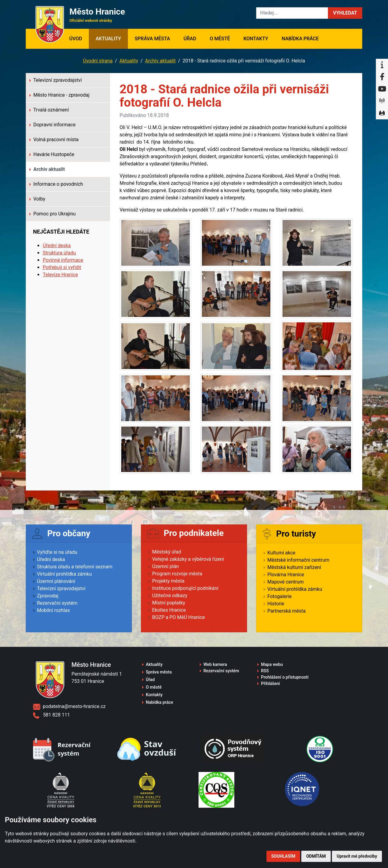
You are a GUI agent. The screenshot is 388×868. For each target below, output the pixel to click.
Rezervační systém (57, 603)
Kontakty (256, 39)
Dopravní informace (52, 125)
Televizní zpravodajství (56, 80)
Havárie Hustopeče (52, 154)
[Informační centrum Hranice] (382, 65)
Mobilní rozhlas (54, 610)
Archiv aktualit (160, 61)
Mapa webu (272, 664)
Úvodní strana (98, 61)
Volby (37, 199)
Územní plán (166, 566)
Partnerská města (286, 611)
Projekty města (168, 581)
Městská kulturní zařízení (294, 567)
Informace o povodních (56, 184)
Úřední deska (57, 246)
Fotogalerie (279, 596)
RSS (265, 671)
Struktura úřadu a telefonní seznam (75, 567)
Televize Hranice (60, 275)
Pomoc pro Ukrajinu (53, 214)
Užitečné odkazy (170, 595)
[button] (345, 13)
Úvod (79, 38)
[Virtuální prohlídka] (382, 113)
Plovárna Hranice (286, 575)
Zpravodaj (48, 596)
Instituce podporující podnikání (185, 588)
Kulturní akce (281, 553)
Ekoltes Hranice (169, 610)
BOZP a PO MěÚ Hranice (179, 617)
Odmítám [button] (316, 856)
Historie (276, 604)
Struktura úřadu (59, 253)
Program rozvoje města (177, 574)
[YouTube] (382, 89)
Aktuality (108, 39)
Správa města (152, 39)
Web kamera (215, 664)
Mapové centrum (286, 582)
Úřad (190, 39)
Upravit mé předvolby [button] (357, 856)
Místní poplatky (169, 603)
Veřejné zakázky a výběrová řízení (188, 559)
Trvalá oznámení (49, 110)
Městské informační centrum (298, 560)
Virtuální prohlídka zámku (64, 574)
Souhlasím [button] (283, 856)
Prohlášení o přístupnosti (285, 677)
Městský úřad (167, 552)
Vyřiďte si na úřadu (57, 552)
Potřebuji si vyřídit (62, 267)
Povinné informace (63, 260)
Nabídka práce (300, 39)
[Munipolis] (382, 101)
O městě (220, 39)
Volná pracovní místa (54, 140)
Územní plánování (56, 581)
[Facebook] (382, 77)
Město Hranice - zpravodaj (59, 95)
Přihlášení (271, 683)
